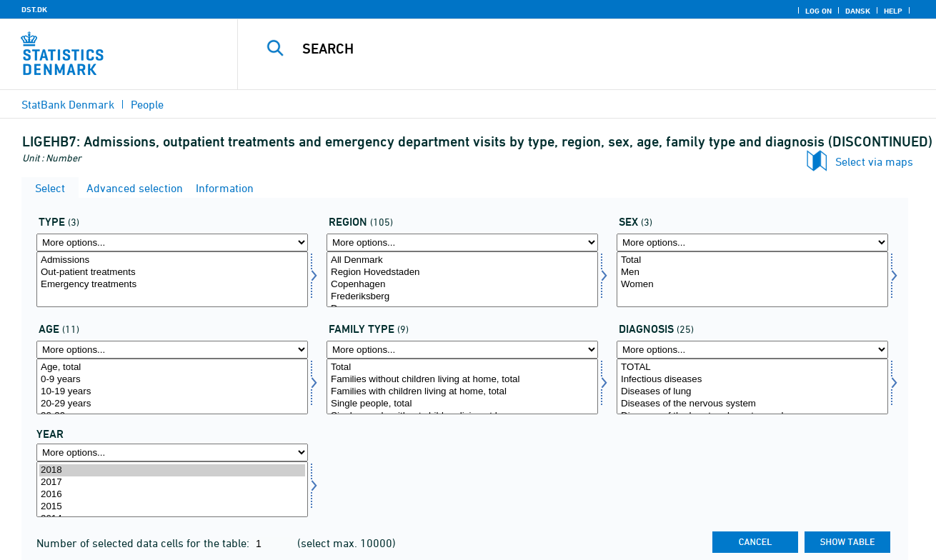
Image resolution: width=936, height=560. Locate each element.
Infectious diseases (752, 380)
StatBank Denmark (68, 104)
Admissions (172, 260)
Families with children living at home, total (462, 392)
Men (752, 272)
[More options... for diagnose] (752, 350)
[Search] (572, 49)
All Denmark (462, 260)
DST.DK (34, 9)
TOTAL (752, 367)
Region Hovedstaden (462, 272)
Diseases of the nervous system (752, 404)
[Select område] (462, 279)
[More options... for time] (172, 452)
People (147, 104)
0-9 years (172, 380)
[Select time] (172, 489)
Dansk (858, 11)
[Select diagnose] (752, 386)
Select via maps (874, 161)
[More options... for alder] (172, 350)
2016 (172, 495)
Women (752, 285)
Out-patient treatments (172, 272)
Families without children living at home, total (462, 380)
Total (752, 260)
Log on (818, 11)
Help (893, 11)
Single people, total (462, 404)
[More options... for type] (172, 242)
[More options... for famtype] (462, 350)
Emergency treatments (172, 285)
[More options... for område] (462, 242)
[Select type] (172, 279)
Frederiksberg (462, 297)
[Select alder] (172, 386)
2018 (172, 470)
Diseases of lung (752, 392)
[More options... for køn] (752, 242)
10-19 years (172, 392)
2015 (172, 507)
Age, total (172, 367)
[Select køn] (752, 279)
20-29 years (172, 404)
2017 (172, 482)
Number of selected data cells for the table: (144, 543)
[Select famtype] (462, 386)
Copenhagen (462, 285)
